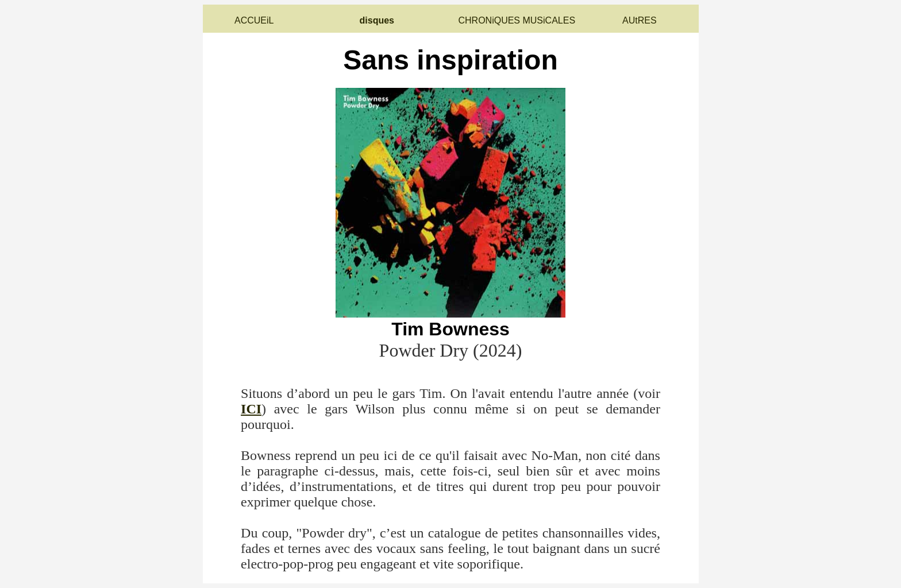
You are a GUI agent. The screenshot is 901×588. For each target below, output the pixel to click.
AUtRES (640, 20)
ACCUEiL (254, 20)
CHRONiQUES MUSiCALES (517, 20)
